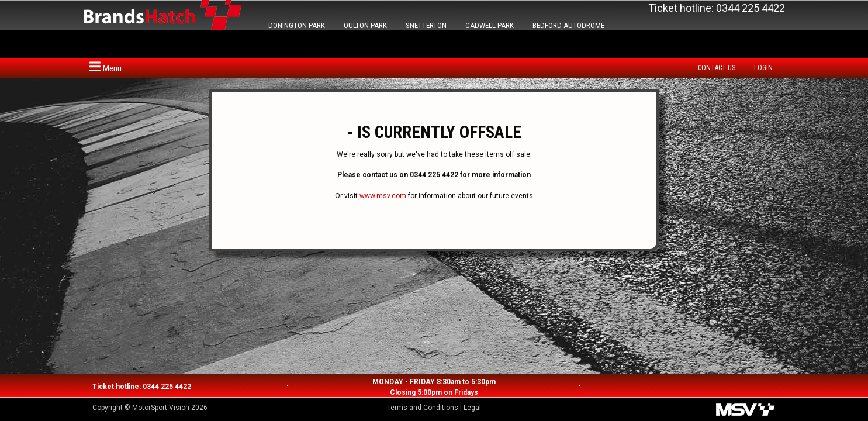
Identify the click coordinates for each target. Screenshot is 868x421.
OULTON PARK (365, 25)
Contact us (717, 68)
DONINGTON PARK (297, 25)
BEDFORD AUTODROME (568, 25)
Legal (472, 408)
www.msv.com (383, 196)
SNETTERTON (426, 25)
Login (763, 68)
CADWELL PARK (490, 25)
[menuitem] (720, 68)
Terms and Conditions (423, 408)
